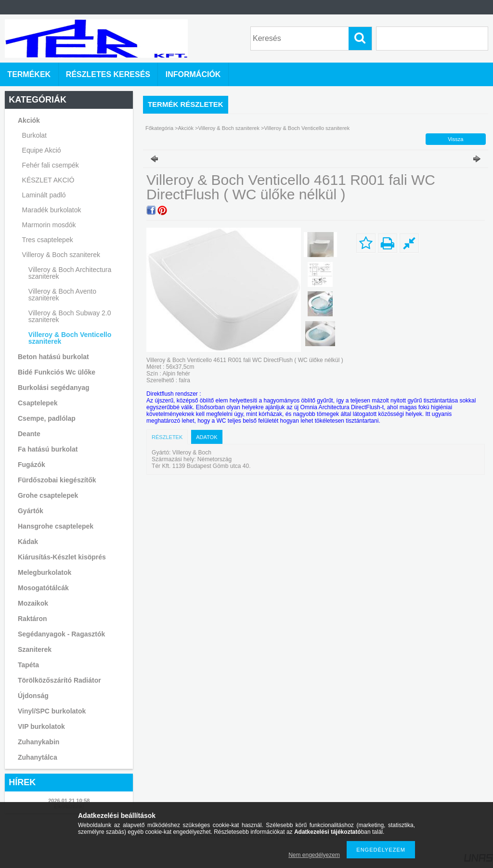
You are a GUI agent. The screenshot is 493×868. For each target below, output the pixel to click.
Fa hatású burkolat (48, 449)
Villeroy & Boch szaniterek (229, 128)
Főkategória (159, 128)
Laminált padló (44, 195)
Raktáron (32, 619)
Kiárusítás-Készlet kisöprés (62, 557)
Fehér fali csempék (51, 165)
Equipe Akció (42, 150)
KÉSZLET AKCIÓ (48, 180)
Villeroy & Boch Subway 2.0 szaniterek (70, 316)
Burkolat (34, 135)
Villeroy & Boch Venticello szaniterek (70, 338)
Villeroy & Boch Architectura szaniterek (70, 273)
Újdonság (33, 696)
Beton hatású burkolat (53, 357)
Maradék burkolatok (52, 210)
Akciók (186, 128)
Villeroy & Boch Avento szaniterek (62, 295)
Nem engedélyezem (314, 855)
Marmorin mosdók (49, 225)
